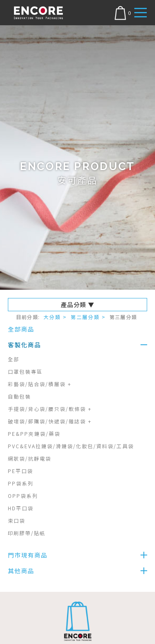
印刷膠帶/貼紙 (27, 533)
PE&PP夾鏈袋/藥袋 (34, 434)
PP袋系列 (21, 483)
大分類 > (55, 317)
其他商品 (21, 571)
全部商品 (21, 329)
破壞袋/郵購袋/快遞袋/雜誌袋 (50, 421)
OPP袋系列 (23, 496)
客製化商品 (24, 345)
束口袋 (17, 520)
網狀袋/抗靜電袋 (30, 458)
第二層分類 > (88, 317)
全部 (14, 359)
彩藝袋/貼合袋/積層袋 (40, 384)
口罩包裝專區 (25, 371)
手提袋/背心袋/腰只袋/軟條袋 (50, 409)
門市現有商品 (28, 555)
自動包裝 (19, 396)
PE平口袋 (20, 471)
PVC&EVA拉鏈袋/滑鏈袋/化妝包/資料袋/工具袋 (71, 446)
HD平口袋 (21, 508)
